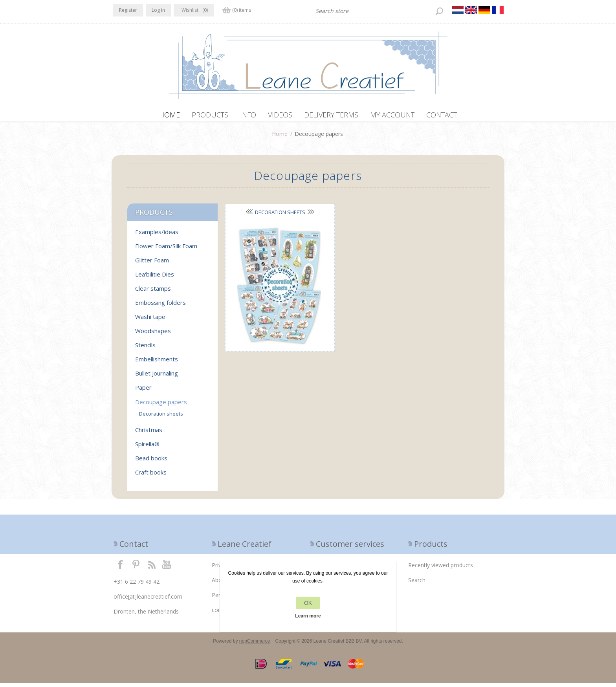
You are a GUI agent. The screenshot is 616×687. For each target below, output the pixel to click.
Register (128, 10)
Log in (158, 10)
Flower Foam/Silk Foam (166, 250)
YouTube (167, 568)
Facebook (121, 568)
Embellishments (157, 363)
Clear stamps (153, 292)
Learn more (308, 616)
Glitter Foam (152, 264)
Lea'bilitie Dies (155, 278)
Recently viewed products (441, 569)
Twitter (136, 568)
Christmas (149, 434)
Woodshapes (153, 335)
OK (308, 603)
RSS (152, 568)
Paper (143, 391)
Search (417, 584)
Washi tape (150, 321)
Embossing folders (160, 306)
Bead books (151, 462)
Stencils (145, 349)
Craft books (151, 476)
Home (280, 138)
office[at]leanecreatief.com (148, 600)
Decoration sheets (266, 216)
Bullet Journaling (157, 377)
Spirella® (147, 448)
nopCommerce (255, 645)
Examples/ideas (157, 236)
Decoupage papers (161, 406)
